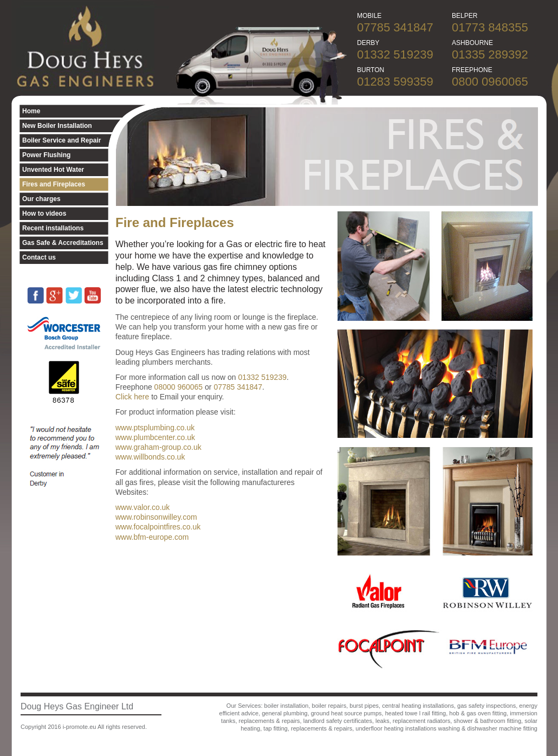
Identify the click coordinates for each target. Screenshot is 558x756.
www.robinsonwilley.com (156, 517)
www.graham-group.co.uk (158, 447)
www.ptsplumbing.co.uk (155, 428)
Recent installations (53, 228)
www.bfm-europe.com (152, 537)
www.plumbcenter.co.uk (155, 437)
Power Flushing (46, 155)
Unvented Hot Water (53, 170)
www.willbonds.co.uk (150, 457)
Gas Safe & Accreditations (63, 243)
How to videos (44, 214)
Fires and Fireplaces (54, 184)
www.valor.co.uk (142, 507)
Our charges (41, 199)
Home (31, 111)
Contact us (39, 257)
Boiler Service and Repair (61, 140)
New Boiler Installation (57, 126)
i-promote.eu (80, 727)
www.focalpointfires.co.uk (158, 527)
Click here (132, 397)
